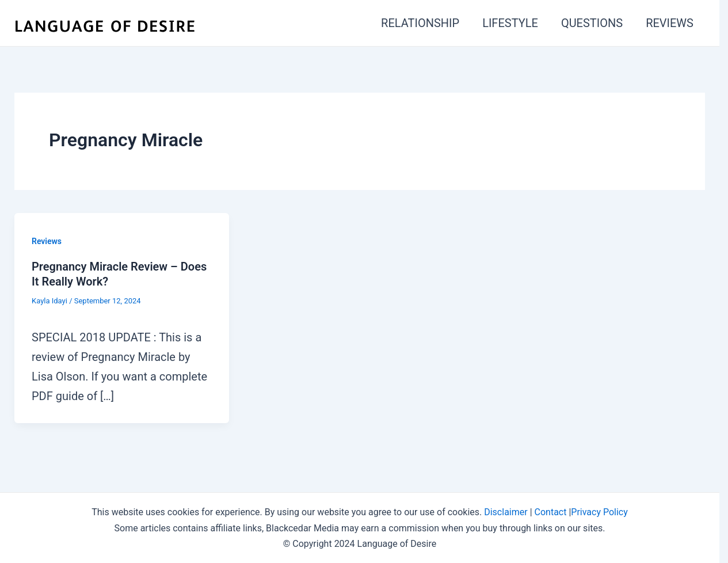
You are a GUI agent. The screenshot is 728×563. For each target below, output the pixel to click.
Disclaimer (506, 512)
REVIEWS (670, 23)
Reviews (47, 241)
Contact (551, 512)
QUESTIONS (592, 23)
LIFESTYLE (510, 23)
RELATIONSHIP (420, 23)
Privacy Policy (599, 512)
